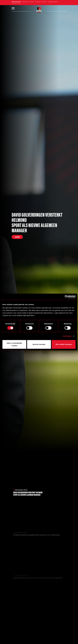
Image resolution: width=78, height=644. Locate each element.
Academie (25, 2)
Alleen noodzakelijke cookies (14, 344)
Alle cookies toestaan (64, 344)
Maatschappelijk (53, 2)
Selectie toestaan (39, 344)
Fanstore (44, 2)
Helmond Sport (16, 2)
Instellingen (67, 336)
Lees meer (17, 237)
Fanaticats (38, 2)
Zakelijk (31, 2)
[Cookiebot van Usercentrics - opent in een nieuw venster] (66, 297)
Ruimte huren (16, 3)
